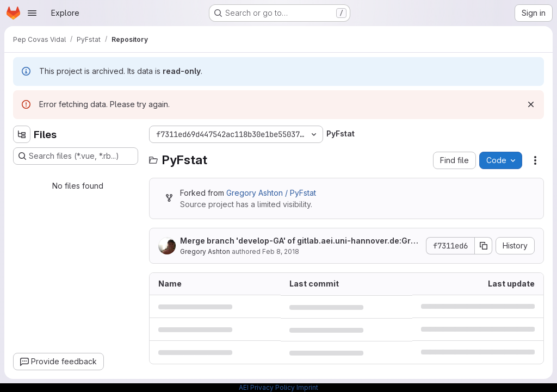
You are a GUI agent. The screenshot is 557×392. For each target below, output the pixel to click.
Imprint (307, 387)
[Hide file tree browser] (22, 134)
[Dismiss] (531, 104)
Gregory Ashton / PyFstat (271, 193)
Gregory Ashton (205, 251)
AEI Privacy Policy (267, 387)
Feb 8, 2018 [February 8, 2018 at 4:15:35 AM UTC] (281, 251)
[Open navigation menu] (32, 13)
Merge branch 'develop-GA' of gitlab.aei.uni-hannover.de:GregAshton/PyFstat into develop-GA (300, 241)
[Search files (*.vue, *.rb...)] (76, 156)
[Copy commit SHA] (484, 246)
